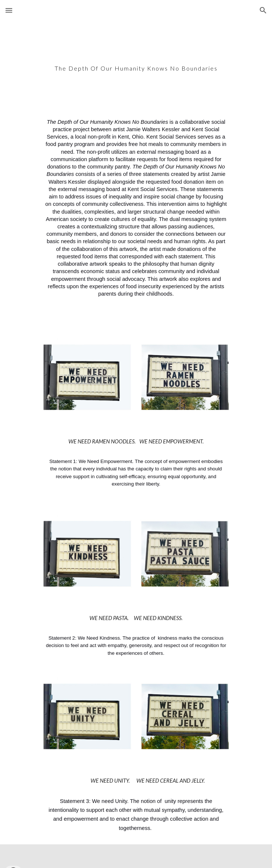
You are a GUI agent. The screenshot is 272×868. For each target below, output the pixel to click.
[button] (9, 10)
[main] (136, 64)
